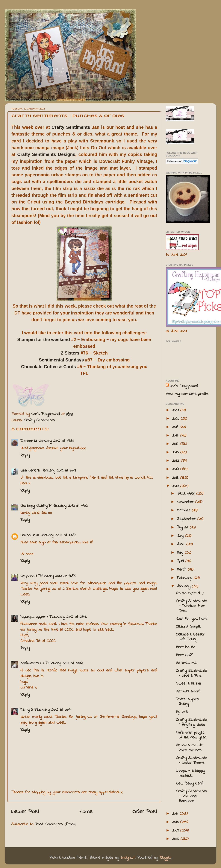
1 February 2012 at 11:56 (55, 576)
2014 (176, 469)
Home (86, 812)
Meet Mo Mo (186, 647)
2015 (176, 461)
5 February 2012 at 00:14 (51, 710)
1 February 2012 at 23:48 (67, 617)
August (183, 528)
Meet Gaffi (184, 655)
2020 (176, 419)
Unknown (28, 535)
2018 (176, 436)
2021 (176, 410)
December (186, 494)
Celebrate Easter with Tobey (190, 637)
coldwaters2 (31, 663)
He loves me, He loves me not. (189, 748)
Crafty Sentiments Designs (46, 154)
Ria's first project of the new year (191, 735)
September (187, 519)
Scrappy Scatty (34, 506)
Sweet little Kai (188, 684)
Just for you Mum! (192, 619)
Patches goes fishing (187, 702)
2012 (176, 486)
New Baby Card (190, 784)
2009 (176, 831)
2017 (176, 444)
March (182, 570)
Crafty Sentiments (71, 127)
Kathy (25, 710)
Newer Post (25, 812)
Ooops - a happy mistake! (190, 773)
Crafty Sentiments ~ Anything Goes (192, 722)
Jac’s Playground (184, 386)
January (184, 586)
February (185, 578)
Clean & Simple (188, 627)
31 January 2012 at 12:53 (56, 535)
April (181, 561)
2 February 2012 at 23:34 (62, 663)
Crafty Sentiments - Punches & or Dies (192, 606)
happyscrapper (33, 617)
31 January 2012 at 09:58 (54, 441)
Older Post (145, 812)
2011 (176, 814)
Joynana (27, 576)
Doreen (27, 441)
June (181, 544)
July (181, 536)
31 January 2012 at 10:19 (56, 471)
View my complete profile (187, 394)
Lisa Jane (28, 471)
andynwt (128, 858)
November (186, 502)
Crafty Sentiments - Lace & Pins (192, 673)
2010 (176, 822)
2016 (176, 452)
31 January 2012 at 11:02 (68, 506)
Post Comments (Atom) (56, 824)
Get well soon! (188, 691)
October (184, 510)
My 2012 (182, 712)
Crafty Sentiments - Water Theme (192, 761)
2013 (176, 478)
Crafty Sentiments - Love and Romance (192, 796)
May (181, 553)
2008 (176, 839)
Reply (25, 455)
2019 (176, 427)
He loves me (186, 663)
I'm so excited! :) (190, 593)
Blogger (165, 858)
